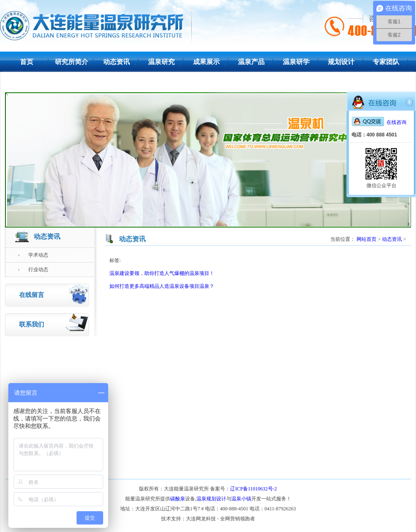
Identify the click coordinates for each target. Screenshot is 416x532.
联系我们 (27, 82)
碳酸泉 (178, 499)
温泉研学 (296, 62)
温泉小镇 (241, 499)
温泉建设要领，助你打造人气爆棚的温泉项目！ (162, 273)
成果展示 (206, 62)
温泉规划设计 (211, 499)
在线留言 (54, 294)
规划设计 (341, 62)
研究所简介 (72, 62)
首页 (27, 62)
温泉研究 (161, 62)
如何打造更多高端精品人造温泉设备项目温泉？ (162, 286)
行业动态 (33, 270)
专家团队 (386, 62)
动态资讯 (116, 62)
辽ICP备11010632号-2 (253, 489)
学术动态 (33, 255)
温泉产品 (251, 62)
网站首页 (366, 239)
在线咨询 (379, 122)
